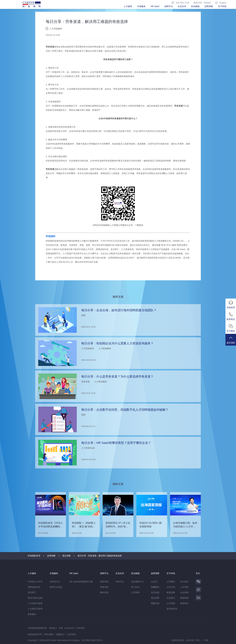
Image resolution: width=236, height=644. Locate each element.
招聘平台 (169, 6)
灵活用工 (32, 592)
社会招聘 (184, 592)
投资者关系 (172, 609)
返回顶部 (231, 340)
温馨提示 (60, 634)
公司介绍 (171, 587)
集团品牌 (171, 592)
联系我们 (184, 603)
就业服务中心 (138, 582)
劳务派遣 (50, 47)
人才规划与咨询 (35, 609)
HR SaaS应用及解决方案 (81, 582)
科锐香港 (81, 628)
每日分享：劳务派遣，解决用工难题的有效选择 (100, 556)
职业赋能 (195, 6)
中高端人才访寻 (35, 582)
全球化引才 (55, 582)
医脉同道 (104, 582)
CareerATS (70, 628)
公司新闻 (171, 603)
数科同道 (104, 592)
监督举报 (72, 634)
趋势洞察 (209, 6)
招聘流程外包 (34, 587)
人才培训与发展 (35, 603)
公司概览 (171, 582)
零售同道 (104, 587)
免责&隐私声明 (35, 634)
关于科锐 (222, 6)
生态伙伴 (182, 6)
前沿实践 (155, 592)
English (221, 3)
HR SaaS (155, 6)
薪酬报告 (155, 587)
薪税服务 (32, 614)
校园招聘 (184, 598)
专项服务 (141, 6)
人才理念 (184, 587)
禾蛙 (61, 628)
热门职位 (135, 587)
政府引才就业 (56, 587)
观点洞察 (67, 556)
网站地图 (49, 634)
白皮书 (154, 582)
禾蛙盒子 (53, 628)
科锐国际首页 (34, 556)
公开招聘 (135, 592)
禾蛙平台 (120, 582)
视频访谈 (155, 603)
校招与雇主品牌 (35, 598)
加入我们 (184, 582)
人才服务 (128, 6)
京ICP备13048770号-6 (92, 640)
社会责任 (171, 598)
